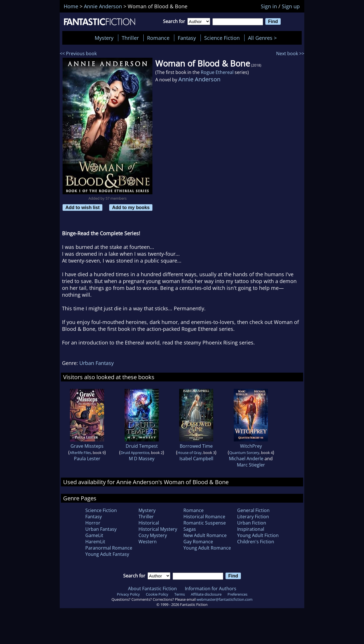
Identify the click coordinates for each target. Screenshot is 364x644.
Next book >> (290, 53)
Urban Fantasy (97, 363)
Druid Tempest (142, 446)
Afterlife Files (80, 453)
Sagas (190, 529)
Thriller (130, 38)
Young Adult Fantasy (107, 554)
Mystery (104, 38)
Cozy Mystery (153, 535)
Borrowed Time (196, 446)
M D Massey (142, 459)
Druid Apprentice (135, 453)
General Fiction (253, 510)
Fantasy (187, 38)
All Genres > (264, 38)
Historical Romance (204, 517)
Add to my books (131, 207)
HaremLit (95, 542)
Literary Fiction (253, 517)
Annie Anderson (199, 79)
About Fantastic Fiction (152, 589)
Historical (149, 523)
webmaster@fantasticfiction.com (225, 599)
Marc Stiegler (251, 465)
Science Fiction (222, 38)
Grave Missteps (87, 446)
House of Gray (190, 453)
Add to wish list (82, 207)
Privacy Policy (128, 594)
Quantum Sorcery (244, 453)
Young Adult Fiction (258, 535)
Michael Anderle (246, 459)
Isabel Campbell (196, 459)
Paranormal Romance (109, 548)
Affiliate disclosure (206, 594)
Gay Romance (198, 542)
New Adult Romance (205, 535)
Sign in (269, 6)
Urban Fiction (252, 523)
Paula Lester (87, 459)
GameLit (94, 535)
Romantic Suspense (205, 523)
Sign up (291, 6)
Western (148, 542)
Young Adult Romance (207, 548)
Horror (93, 523)
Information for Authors (211, 589)
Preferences (237, 594)
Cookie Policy (157, 594)
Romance (158, 38)
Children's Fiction (256, 542)
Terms (180, 594)
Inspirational (251, 529)
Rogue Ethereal (217, 72)
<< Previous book (78, 53)
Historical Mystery (158, 529)
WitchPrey (251, 446)
